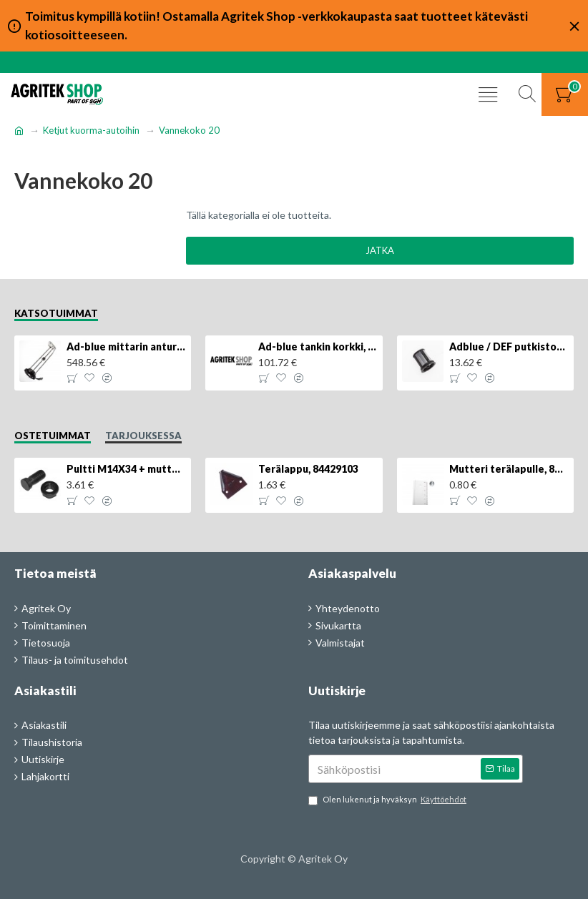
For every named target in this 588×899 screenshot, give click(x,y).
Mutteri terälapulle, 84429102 (509, 469)
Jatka (380, 250)
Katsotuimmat (56, 313)
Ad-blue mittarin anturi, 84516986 (126, 347)
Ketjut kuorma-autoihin (91, 130)
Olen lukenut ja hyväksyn (388, 800)
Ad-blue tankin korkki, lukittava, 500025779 (318, 347)
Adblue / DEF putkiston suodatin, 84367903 (509, 347)
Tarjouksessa (143, 436)
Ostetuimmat (53, 436)
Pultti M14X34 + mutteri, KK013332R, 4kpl (126, 469)
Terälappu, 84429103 (308, 469)
